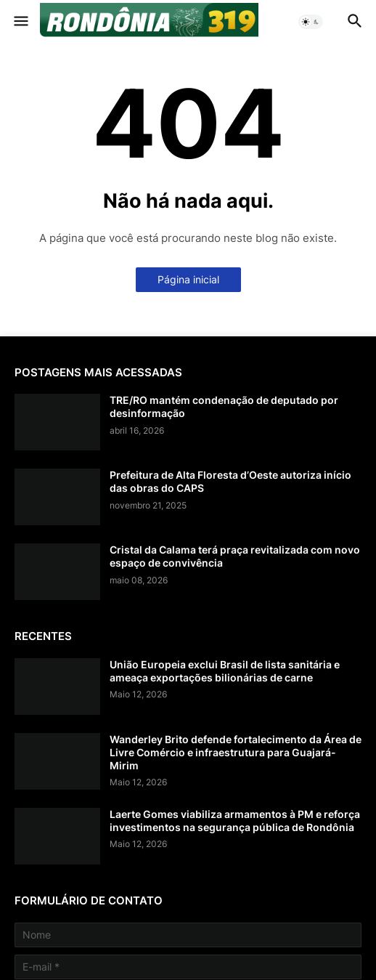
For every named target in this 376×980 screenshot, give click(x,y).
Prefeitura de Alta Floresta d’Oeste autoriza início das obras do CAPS (230, 481)
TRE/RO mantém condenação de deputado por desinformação (224, 406)
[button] (20, 22)
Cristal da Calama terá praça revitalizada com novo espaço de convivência (235, 556)
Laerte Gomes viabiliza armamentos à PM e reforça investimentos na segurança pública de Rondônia (235, 821)
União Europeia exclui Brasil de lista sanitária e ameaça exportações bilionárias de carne (225, 671)
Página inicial (188, 279)
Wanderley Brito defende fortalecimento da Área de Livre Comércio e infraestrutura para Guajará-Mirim (236, 752)
